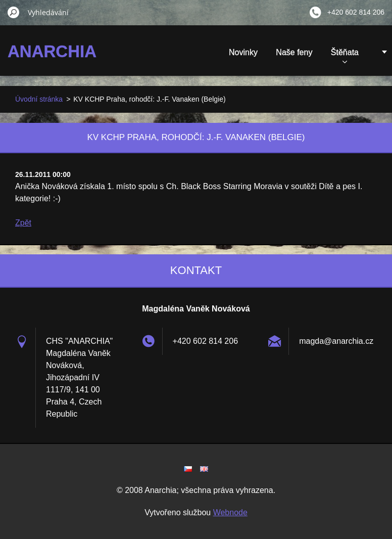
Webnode (230, 512)
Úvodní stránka (39, 99)
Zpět (23, 223)
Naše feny (294, 52)
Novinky (243, 52)
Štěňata (345, 56)
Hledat (14, 12)
